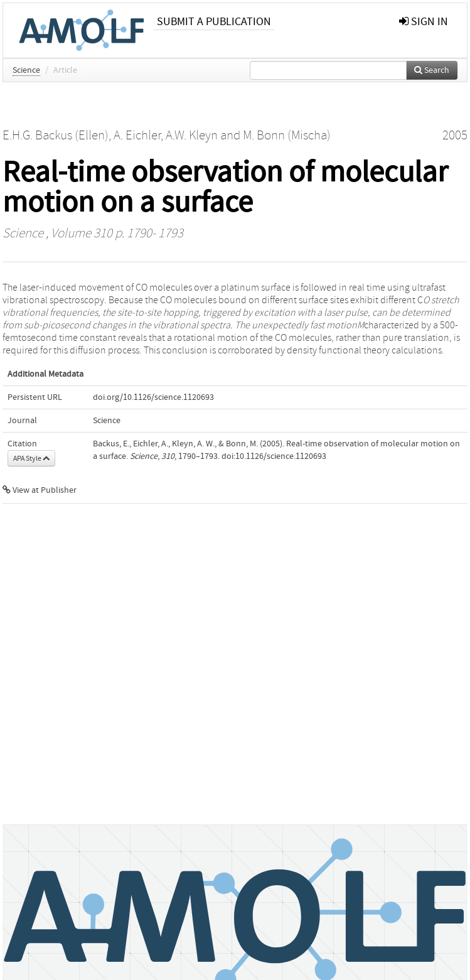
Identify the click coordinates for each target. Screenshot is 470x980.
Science (26, 70)
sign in (424, 22)
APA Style (31, 458)
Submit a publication (214, 22)
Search (432, 70)
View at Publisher (40, 490)
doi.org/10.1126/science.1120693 (153, 397)
